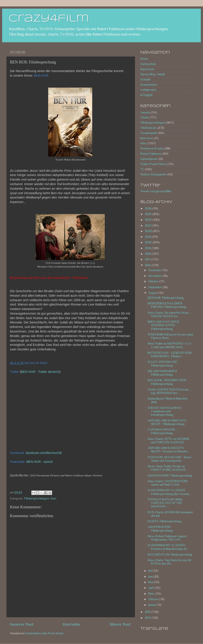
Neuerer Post (22, 624)
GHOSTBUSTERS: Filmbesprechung (160, 529)
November (155, 276)
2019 (148, 248)
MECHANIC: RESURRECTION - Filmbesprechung (168, 382)
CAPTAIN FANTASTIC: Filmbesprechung (162, 431)
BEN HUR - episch (40, 462)
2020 (149, 242)
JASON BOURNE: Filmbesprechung (170, 476)
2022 (149, 231)
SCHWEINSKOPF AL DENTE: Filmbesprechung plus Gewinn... (169, 492)
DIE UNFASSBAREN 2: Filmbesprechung (163, 373)
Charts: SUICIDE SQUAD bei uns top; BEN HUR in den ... (168, 391)
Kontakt (145, 80)
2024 (149, 220)
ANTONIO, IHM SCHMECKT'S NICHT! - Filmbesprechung (167, 422)
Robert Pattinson (151, 154)
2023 (149, 226)
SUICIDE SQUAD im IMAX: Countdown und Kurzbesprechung (165, 411)
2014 (148, 618)
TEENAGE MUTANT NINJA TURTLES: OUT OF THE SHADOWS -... (165, 503)
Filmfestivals (148, 128)
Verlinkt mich (148, 90)
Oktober (154, 281)
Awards (145, 113)
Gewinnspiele (149, 133)
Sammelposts (149, 159)
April (152, 588)
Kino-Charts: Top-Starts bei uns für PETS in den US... (170, 562)
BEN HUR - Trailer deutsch (40, 372)
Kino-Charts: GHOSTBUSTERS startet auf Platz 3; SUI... (168, 483)
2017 (148, 259)
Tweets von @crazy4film (156, 191)
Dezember (155, 270)
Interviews (147, 138)
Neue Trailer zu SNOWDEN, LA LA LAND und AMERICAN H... (170, 345)
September (155, 287)
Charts (145, 117)
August (153, 293)
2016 (148, 265)
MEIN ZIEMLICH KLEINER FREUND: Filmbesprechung (167, 305)
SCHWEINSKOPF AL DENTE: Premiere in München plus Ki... (168, 547)
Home (144, 59)
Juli (150, 571)
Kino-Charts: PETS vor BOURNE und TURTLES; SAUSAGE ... (169, 441)
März (152, 594)
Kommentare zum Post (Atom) (44, 633)
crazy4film (49, 19)
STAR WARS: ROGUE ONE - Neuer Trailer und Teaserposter (170, 459)
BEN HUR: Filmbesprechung (166, 298)
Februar (154, 599)
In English (147, 95)
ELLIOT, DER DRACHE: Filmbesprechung (163, 364)
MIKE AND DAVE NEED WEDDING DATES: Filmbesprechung (163, 325)
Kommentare (149, 85)
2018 (148, 254)
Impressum (147, 69)
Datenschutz (148, 64)
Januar (153, 605)
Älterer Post (120, 624)
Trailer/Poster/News (154, 164)
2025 (149, 214)
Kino (53, 498)
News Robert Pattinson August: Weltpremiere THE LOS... (167, 538)
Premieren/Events (152, 149)
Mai (151, 582)
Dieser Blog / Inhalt (153, 74)
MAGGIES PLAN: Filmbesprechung (170, 555)
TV (142, 169)
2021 (148, 237)
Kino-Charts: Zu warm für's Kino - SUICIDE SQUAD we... (169, 314)
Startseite (71, 624)
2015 (148, 612)
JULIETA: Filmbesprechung (165, 521)
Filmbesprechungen (36, 498)
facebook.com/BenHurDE (44, 453)
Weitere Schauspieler (154, 174)
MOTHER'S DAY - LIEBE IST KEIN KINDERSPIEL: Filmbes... (170, 355)
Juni (151, 577)
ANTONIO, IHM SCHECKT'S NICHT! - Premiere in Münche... (169, 450)
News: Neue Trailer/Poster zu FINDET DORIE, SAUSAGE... (168, 468)
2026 (149, 209)
